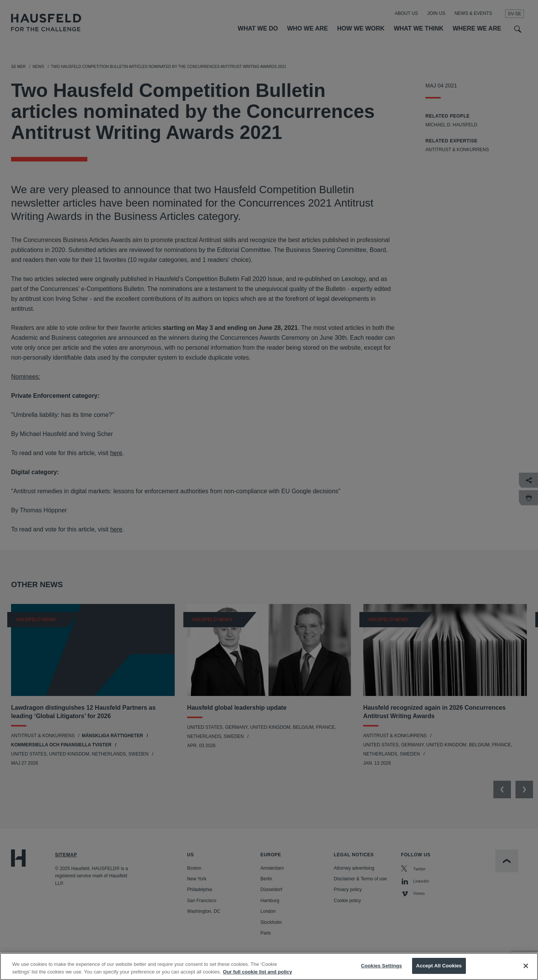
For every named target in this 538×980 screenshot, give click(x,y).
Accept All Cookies (439, 967)
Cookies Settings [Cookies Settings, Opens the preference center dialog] (382, 967)
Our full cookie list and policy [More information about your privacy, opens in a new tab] (257, 973)
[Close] (526, 967)
